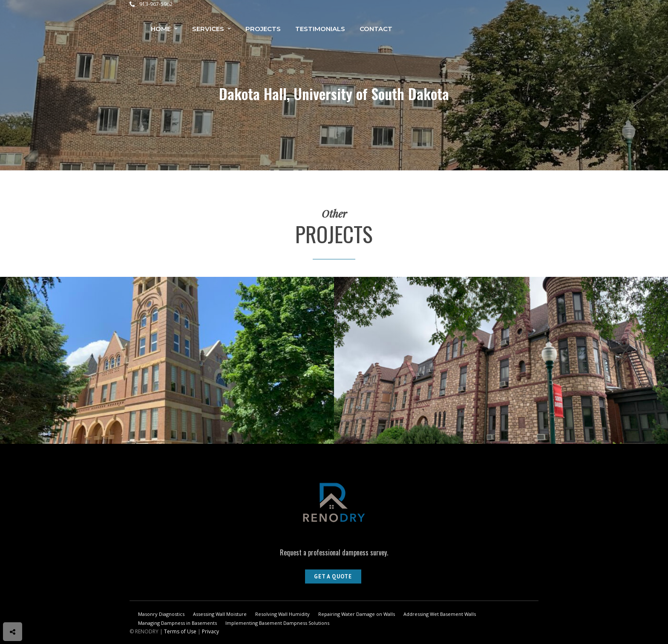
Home (161, 29)
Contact (376, 29)
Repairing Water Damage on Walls (357, 614)
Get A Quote (333, 576)
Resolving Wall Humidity (282, 614)
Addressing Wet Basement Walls (440, 614)
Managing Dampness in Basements (177, 623)
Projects (263, 29)
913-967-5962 (151, 4)
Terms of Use (180, 631)
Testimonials (320, 29)
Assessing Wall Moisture (220, 614)
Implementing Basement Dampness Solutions (277, 623)
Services (208, 29)
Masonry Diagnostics (161, 614)
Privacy (210, 631)
